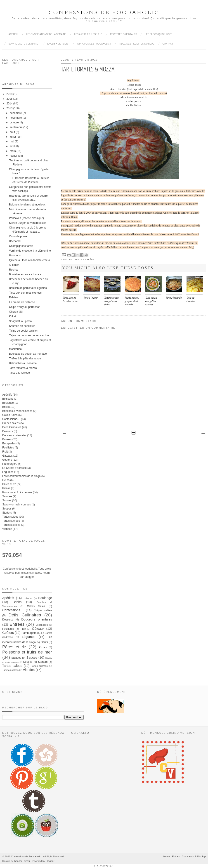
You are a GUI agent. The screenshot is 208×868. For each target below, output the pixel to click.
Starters (7, 513)
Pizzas (6, 488)
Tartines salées (11, 525)
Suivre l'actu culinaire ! (24, 44)
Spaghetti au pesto (20, 321)
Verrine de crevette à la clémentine (30, 251)
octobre (14, 123)
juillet (13, 137)
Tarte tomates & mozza (23, 368)
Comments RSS (191, 856)
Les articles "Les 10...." (88, 34)
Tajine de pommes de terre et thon (30, 335)
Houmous (15, 255)
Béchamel (15, 241)
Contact (168, 44)
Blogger (29, 577)
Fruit (5, 452)
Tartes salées (85, 259)
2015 (10, 99)
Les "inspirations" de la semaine (46, 34)
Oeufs (6, 480)
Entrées (7, 439)
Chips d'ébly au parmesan (25, 307)
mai (12, 142)
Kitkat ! (13, 316)
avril (12, 146)
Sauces (7, 500)
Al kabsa (14, 265)
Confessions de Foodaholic (104, 13)
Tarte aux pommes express (25, 293)
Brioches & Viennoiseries (17, 411)
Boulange (8, 403)
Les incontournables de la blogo (21, 476)
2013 (10, 108)
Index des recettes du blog (137, 44)
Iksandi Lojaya (22, 861)
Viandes (7, 529)
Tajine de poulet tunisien (24, 331)
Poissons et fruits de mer (17, 492)
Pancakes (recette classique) (26, 218)
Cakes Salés (10, 415)
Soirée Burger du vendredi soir (27, 223)
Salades (7, 496)
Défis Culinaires (12, 427)
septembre (16, 127)
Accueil (13, 34)
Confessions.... (11, 419)
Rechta (13, 270)
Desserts (8, 431)
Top (204, 856)
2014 (10, 104)
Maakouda (15, 349)
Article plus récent (64, 434)
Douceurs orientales (14, 435)
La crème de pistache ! (23, 302)
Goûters (7, 460)
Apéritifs (7, 395)
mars (13, 151)
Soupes (7, 509)
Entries (176, 856)
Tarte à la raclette (19, 373)
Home (167, 856)
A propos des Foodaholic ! (94, 44)
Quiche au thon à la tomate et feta (30, 260)
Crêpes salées (11, 423)
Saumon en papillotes (22, 326)
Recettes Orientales (124, 34)
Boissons (8, 399)
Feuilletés (8, 448)
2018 (10, 94)
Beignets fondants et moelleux (27, 205)
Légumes (8, 472)
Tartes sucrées (11, 521)
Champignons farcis (21, 246)
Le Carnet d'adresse (14, 468)
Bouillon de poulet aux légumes (28, 288)
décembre (16, 113)
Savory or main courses (17, 505)
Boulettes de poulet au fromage (28, 354)
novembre (16, 118)
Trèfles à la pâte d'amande (25, 359)
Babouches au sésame (23, 363)
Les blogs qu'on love (158, 34)
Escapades (9, 443)
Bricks (6, 407)
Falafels (14, 297)
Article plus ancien (203, 434)
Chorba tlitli (16, 312)
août (12, 132)
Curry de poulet (18, 236)
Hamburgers (10, 464)
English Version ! (58, 44)
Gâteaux (7, 456)
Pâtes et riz (9, 484)
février (13, 156)
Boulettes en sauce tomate (25, 274)
